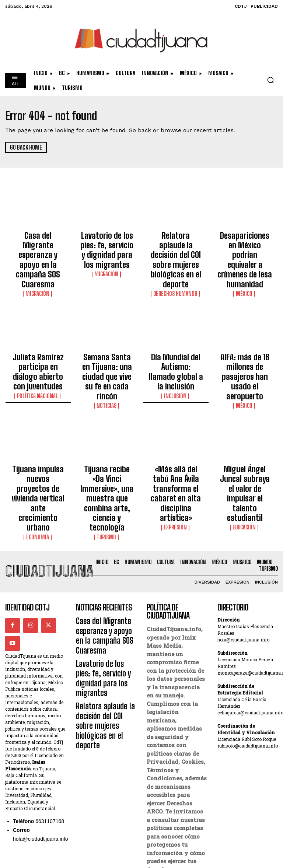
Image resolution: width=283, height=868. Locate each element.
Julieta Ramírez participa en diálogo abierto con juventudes (38, 330)
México (245, 262)
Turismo (107, 447)
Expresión (176, 441)
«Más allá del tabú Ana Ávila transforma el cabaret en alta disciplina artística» (176, 423)
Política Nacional (38, 344)
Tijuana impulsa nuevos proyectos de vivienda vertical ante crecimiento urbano (38, 423)
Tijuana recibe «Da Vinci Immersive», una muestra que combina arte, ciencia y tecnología (107, 426)
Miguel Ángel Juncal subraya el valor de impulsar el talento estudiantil (245, 423)
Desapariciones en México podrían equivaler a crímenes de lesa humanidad (245, 244)
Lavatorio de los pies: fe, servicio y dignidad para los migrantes (107, 241)
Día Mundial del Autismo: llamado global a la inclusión (176, 330)
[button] (270, 80)
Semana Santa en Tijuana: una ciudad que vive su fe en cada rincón (107, 333)
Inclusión (176, 344)
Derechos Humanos (176, 262)
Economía (38, 441)
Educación (245, 441)
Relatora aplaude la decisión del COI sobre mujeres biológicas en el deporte (176, 244)
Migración (38, 262)
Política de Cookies (173, 802)
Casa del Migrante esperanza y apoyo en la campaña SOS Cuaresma (38, 244)
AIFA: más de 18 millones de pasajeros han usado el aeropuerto (245, 333)
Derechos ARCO (168, 794)
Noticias (107, 351)
